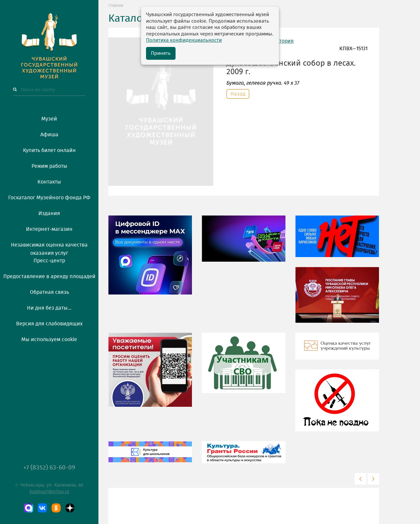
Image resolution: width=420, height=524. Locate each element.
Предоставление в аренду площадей (49, 276)
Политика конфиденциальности (184, 40)
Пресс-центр (49, 261)
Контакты (49, 182)
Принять (161, 53)
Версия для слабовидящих (49, 324)
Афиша (49, 135)
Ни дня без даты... (49, 308)
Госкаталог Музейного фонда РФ (49, 198)
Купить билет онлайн (49, 150)
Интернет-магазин (49, 229)
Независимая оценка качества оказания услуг (49, 248)
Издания (49, 213)
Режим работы (49, 166)
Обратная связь (49, 292)
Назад (238, 94)
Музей (49, 119)
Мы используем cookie (49, 339)
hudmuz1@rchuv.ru (49, 492)
